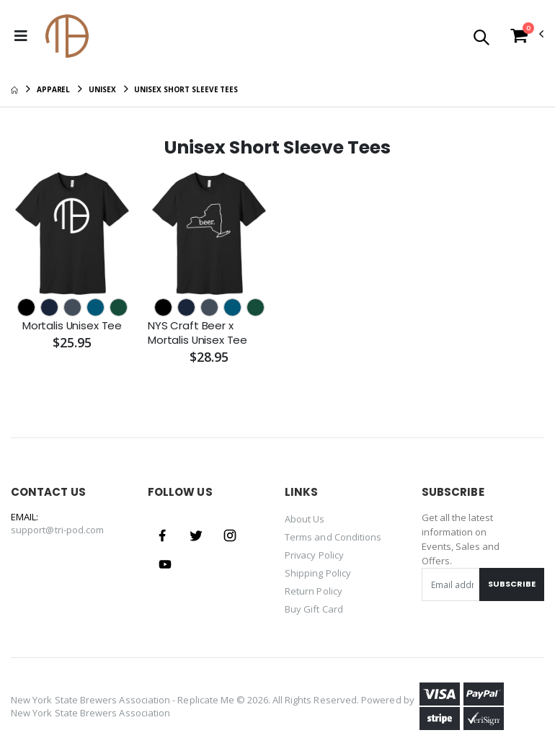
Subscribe (512, 584)
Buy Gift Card (314, 605)
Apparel (53, 89)
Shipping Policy (318, 571)
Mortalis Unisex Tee (72, 326)
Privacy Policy (315, 553)
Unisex (102, 89)
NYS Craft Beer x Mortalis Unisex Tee (198, 333)
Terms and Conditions (333, 536)
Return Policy (314, 588)
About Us (305, 519)
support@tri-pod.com (57, 530)
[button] (481, 39)
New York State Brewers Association (90, 708)
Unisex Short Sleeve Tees (186, 89)
